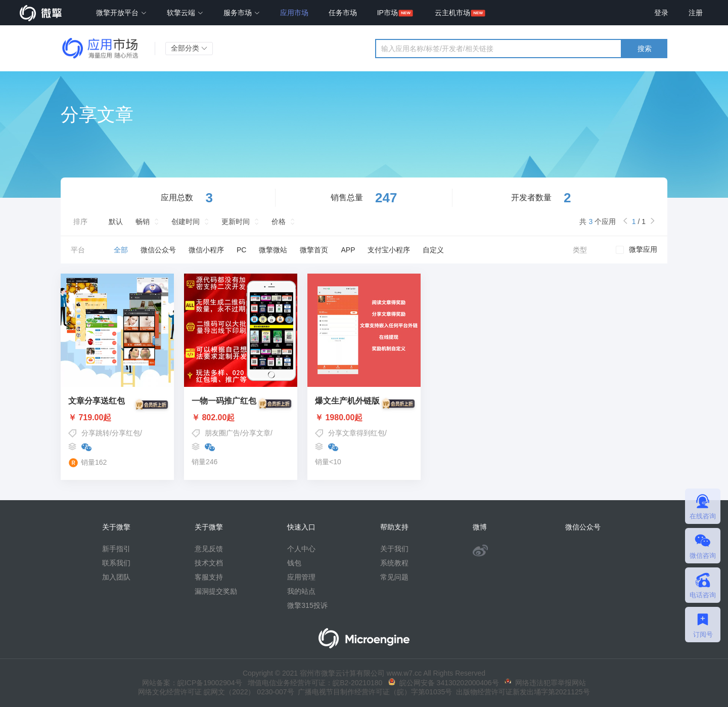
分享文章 (256, 433)
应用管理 (301, 577)
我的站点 (301, 591)
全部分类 (189, 48)
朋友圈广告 (222, 433)
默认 (116, 222)
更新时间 (236, 222)
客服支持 (209, 577)
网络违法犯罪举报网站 (545, 683)
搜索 (645, 49)
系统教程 (394, 563)
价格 (279, 222)
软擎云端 (185, 13)
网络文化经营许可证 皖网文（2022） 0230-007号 (216, 692)
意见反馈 (209, 549)
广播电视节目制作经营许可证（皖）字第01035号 (373, 692)
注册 (696, 13)
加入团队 (116, 577)
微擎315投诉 (307, 605)
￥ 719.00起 (117, 418)
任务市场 (343, 13)
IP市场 (388, 13)
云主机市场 (452, 13)
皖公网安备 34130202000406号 (444, 683)
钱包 (294, 563)
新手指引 (116, 549)
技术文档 (209, 563)
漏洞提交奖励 (216, 591)
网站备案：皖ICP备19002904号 (192, 683)
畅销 (143, 222)
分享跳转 (96, 433)
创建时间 (186, 222)
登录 (661, 13)
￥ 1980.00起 (364, 418)
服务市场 (242, 13)
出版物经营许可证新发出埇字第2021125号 (521, 692)
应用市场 (294, 13)
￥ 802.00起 (241, 418)
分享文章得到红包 (356, 433)
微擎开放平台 (121, 13)
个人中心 (301, 549)
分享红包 (126, 433)
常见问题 (394, 577)
